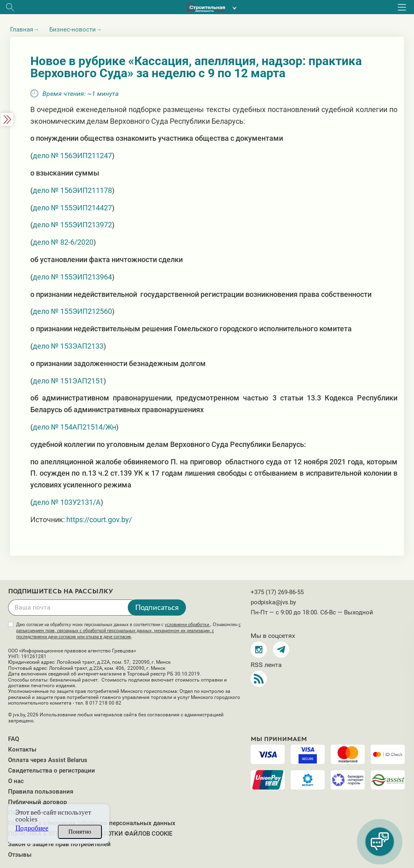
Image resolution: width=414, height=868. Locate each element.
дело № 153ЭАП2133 (68, 346)
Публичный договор (37, 802)
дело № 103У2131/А (67, 502)
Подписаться (157, 607)
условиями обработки (187, 625)
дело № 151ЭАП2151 (68, 381)
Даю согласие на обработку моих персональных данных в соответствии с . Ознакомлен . (128, 631)
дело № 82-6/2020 (63, 242)
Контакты (22, 749)
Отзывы (20, 855)
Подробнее (32, 828)
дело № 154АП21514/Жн (74, 427)
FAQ (14, 739)
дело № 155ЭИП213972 (72, 225)
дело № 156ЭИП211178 (72, 190)
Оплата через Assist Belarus (48, 760)
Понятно (80, 832)
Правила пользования (41, 792)
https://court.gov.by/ (99, 520)
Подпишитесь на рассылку (61, 591)
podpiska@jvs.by (273, 602)
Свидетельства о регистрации (52, 771)
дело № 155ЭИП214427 (72, 208)
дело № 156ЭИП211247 (72, 156)
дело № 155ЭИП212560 (72, 311)
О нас (16, 781)
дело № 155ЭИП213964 (72, 277)
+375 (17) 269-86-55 (277, 592)
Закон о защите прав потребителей (59, 844)
